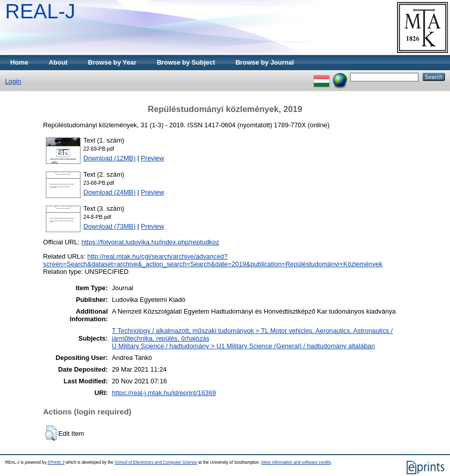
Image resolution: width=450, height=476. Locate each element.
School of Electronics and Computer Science (156, 463)
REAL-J (40, 11)
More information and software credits (296, 463)
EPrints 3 (56, 463)
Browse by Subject (186, 62)
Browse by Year (112, 62)
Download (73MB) (110, 226)
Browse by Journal (265, 62)
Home (19, 62)
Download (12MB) (110, 158)
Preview (152, 158)
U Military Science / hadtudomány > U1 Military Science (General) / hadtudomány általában (243, 346)
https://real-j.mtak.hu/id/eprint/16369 (164, 393)
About (58, 62)
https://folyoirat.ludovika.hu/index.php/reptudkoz (150, 242)
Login (13, 81)
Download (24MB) (110, 192)
